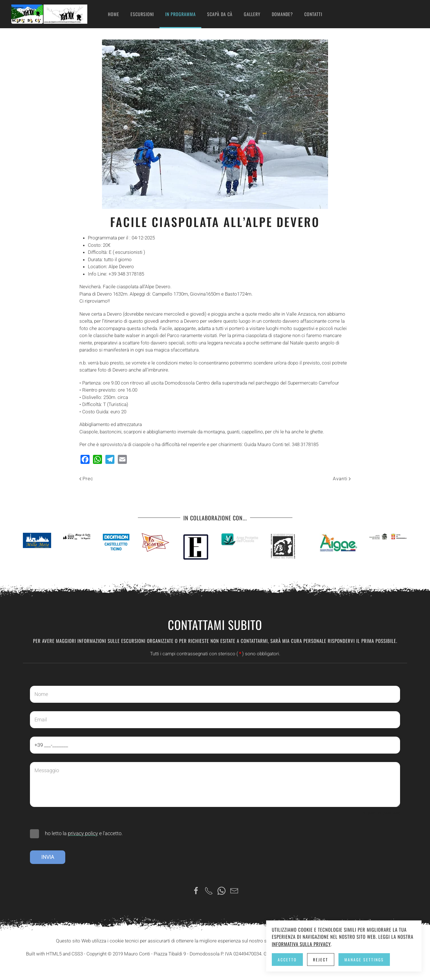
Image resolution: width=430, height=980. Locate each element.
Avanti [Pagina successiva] (342, 479)
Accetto (287, 960)
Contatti (313, 14)
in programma (181, 14)
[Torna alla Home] (49, 14)
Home (114, 14)
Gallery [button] (252, 14)
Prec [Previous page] (86, 479)
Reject (321, 960)
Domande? (282, 14)
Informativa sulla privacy (301, 944)
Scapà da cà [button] (220, 14)
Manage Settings (364, 960)
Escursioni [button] (142, 14)
